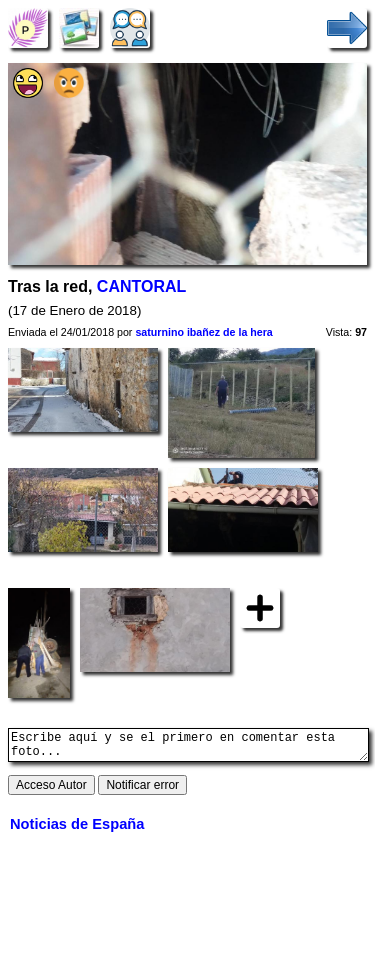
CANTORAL (141, 286)
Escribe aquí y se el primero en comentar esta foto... (188, 748)
